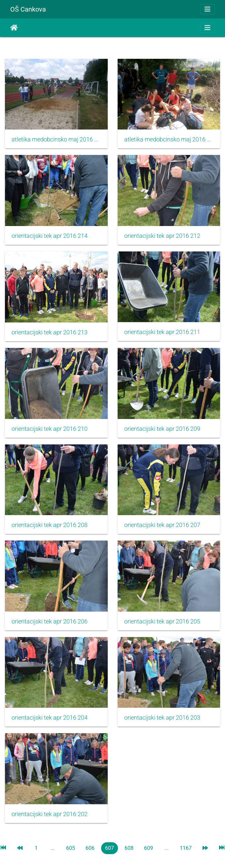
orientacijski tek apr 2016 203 (162, 718)
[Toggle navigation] (207, 9)
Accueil (14, 28)
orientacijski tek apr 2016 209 (162, 429)
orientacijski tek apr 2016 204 (50, 718)
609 (149, 848)
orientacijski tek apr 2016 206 (50, 622)
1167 (186, 848)
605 (71, 848)
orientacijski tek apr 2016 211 (162, 332)
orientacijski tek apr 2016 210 (50, 429)
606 (90, 848)
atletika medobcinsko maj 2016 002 (56, 139)
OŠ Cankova (28, 9)
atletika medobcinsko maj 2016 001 (169, 139)
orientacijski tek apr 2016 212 (162, 236)
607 (110, 848)
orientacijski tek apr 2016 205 (162, 622)
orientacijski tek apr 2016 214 (50, 236)
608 (129, 848)
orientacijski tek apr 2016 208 (50, 525)
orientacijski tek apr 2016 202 (50, 814)
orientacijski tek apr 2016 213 (50, 332)
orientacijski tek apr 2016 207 (162, 525)
